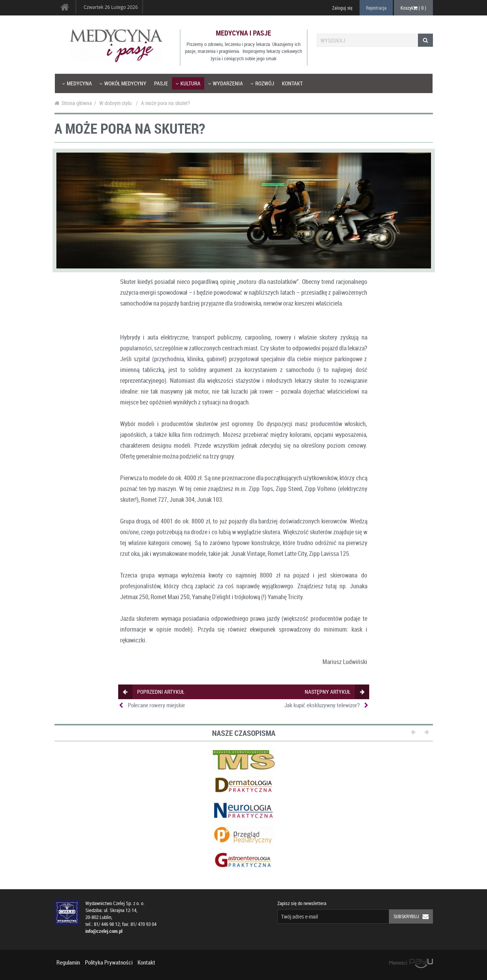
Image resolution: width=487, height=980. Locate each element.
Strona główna (73, 103)
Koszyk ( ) (413, 8)
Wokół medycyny (123, 83)
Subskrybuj (413, 916)
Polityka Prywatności (109, 962)
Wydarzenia (226, 83)
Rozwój (262, 83)
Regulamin (68, 962)
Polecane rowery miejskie (156, 705)
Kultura (188, 83)
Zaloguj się (342, 8)
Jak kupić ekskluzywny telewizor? (322, 705)
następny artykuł (334, 692)
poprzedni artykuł (154, 692)
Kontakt (292, 83)
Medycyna (77, 83)
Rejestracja (376, 8)
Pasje (161, 83)
